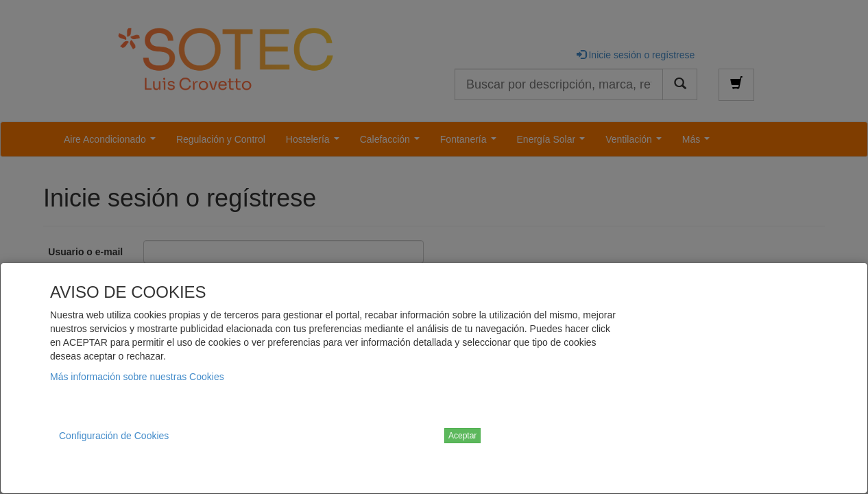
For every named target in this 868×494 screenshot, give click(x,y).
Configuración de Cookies (114, 436)
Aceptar (462, 436)
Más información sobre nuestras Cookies (137, 377)
